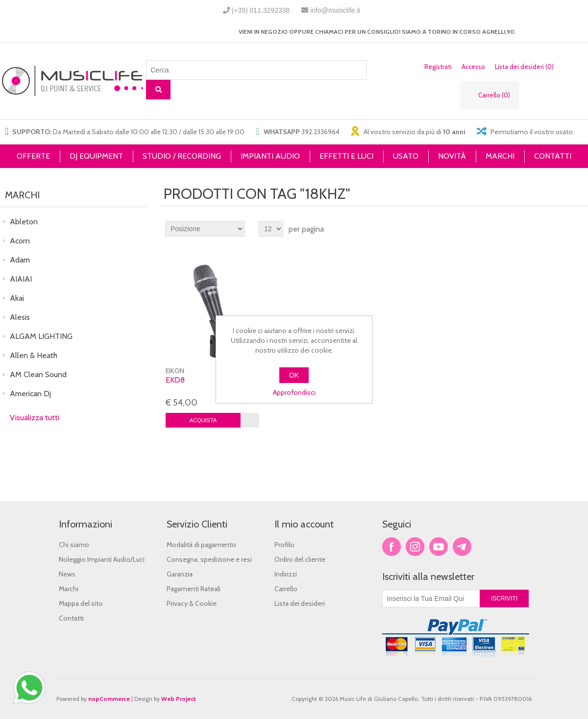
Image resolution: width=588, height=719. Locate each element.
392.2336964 (320, 132)
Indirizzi (286, 574)
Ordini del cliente (300, 559)
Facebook (392, 547)
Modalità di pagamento (201, 545)
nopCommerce (109, 699)
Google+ (462, 547)
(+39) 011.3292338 (261, 10)
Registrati (438, 67)
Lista (580, 229)
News (67, 574)
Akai (17, 298)
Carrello (286, 589)
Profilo (284, 545)
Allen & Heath (34, 355)
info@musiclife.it (335, 10)
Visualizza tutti (35, 418)
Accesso (473, 67)
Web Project (179, 699)
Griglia (562, 229)
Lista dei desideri (300, 603)
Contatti (71, 618)
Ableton (24, 222)
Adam (20, 260)
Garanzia (180, 574)
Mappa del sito (81, 603)
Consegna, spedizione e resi (209, 559)
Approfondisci (294, 392)
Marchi (69, 589)
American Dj (30, 394)
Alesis (20, 317)
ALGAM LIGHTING (41, 336)
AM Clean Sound (38, 374)
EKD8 (175, 380)
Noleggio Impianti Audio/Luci (102, 559)
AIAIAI (21, 279)
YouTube (439, 547)
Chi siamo (74, 545)
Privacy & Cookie (192, 603)
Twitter (415, 547)
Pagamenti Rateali (194, 589)
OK (294, 375)
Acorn (20, 241)
